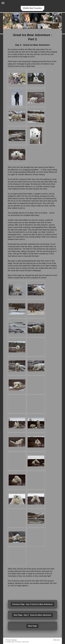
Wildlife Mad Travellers (32, 8)
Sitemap (14, 640)
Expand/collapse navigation (32, 3)
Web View (56, 640)
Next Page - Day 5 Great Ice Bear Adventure (32, 615)
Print (8, 640)
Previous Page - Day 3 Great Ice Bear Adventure (32, 604)
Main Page (32, 626)
